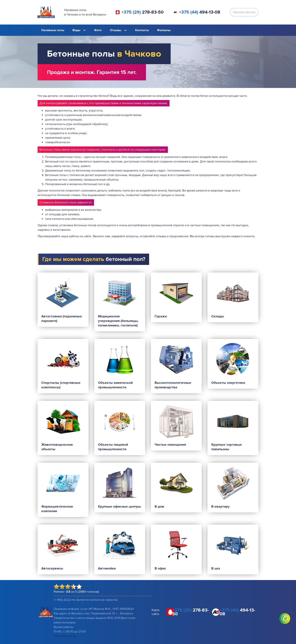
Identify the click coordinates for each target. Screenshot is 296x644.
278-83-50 (143, 12)
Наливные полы (53, 30)
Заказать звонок (244, 12)
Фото (98, 30)
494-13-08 (200, 12)
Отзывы (116, 30)
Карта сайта (155, 612)
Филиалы (164, 30)
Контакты (142, 30)
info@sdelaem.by (65, 636)
